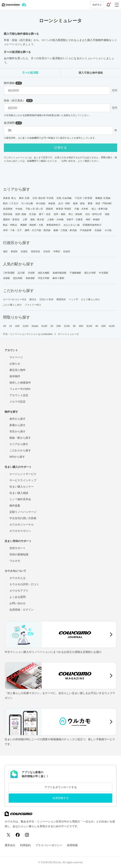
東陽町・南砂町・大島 (32, 225)
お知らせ (15, 364)
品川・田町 (64, 203)
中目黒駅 (103, 273)
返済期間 (13, 123)
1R (5, 326)
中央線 (19, 209)
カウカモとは (18, 578)
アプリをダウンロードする (61, 787)
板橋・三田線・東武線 (65, 230)
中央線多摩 (86, 230)
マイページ (16, 357)
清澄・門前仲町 (104, 203)
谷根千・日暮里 (75, 220)
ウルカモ (15, 561)
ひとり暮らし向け (91, 299)
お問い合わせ (18, 603)
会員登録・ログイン (22, 610)
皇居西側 (8, 209)
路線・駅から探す (20, 438)
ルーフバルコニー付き (15, 299)
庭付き (33, 299)
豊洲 (90, 203)
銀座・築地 (79, 203)
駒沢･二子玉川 (11, 203)
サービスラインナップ (23, 480)
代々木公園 (27, 203)
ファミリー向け (33, 305)
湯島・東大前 (37, 220)
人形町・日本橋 (55, 220)
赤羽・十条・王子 (12, 230)
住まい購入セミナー (22, 487)
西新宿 (49, 209)
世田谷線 (8, 214)
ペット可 (73, 299)
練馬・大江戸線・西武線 (38, 230)
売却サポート (18, 548)
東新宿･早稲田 (64, 209)
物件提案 (15, 506)
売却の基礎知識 (19, 554)
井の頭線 (41, 203)
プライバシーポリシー (49, 845)
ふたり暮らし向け (12, 305)
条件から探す (18, 419)
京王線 (33, 214)
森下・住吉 (45, 214)
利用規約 (25, 845)
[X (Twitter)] (8, 835)
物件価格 (13, 83)
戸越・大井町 (81, 209)
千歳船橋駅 (76, 273)
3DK (81, 326)
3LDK (89, 326)
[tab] (30, 73)
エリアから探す (19, 444)
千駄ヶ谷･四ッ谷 (34, 209)
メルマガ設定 (18, 402)
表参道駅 (30, 278)
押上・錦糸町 (76, 214)
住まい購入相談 (19, 493)
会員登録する (61, 798)
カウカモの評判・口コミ (24, 584)
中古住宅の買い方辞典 (23, 518)
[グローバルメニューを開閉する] (117, 5)
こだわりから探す (20, 450)
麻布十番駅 (58, 278)
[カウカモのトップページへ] (13, 5)
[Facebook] (18, 835)
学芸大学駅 (44, 278)
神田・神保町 (93, 220)
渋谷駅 (31, 273)
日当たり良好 (46, 299)
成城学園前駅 (60, 273)
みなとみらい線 (72, 225)
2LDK (67, 326)
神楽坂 (52, 203)
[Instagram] (27, 835)
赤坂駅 (7, 278)
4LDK (112, 326)
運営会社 (10, 845)
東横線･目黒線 (103, 198)
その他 (108, 230)
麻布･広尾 (24, 198)
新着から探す (18, 425)
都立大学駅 (90, 273)
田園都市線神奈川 (92, 225)
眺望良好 (61, 299)
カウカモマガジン (20, 531)
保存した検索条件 (20, 383)
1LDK (26, 326)
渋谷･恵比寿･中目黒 (43, 198)
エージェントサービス (23, 474)
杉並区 (67, 252)
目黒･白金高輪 (64, 198)
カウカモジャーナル (22, 525)
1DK (17, 326)
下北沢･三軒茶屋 (83, 198)
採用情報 (72, 845)
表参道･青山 (10, 198)
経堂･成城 (21, 214)
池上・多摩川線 (100, 209)
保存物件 (15, 376)
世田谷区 (36, 252)
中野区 (57, 252)
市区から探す (18, 431)
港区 (5, 252)
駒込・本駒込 (10, 225)
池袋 (107, 214)
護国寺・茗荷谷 (11, 220)
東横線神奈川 (53, 225)
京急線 (98, 230)
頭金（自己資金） (18, 100)
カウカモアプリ (19, 591)
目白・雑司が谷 (94, 214)
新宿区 (14, 252)
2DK (59, 326)
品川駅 (21, 273)
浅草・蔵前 (60, 214)
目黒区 (24, 252)
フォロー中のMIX (20, 389)
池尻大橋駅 (44, 273)
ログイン (97, 5)
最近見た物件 (18, 370)
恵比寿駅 (18, 278)
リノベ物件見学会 (20, 499)
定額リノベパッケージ (23, 512)
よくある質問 (18, 597)
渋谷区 (47, 252)
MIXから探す (17, 457)
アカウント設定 (19, 395)
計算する (61, 148)
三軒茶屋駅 (9, 273)
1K (10, 326)
